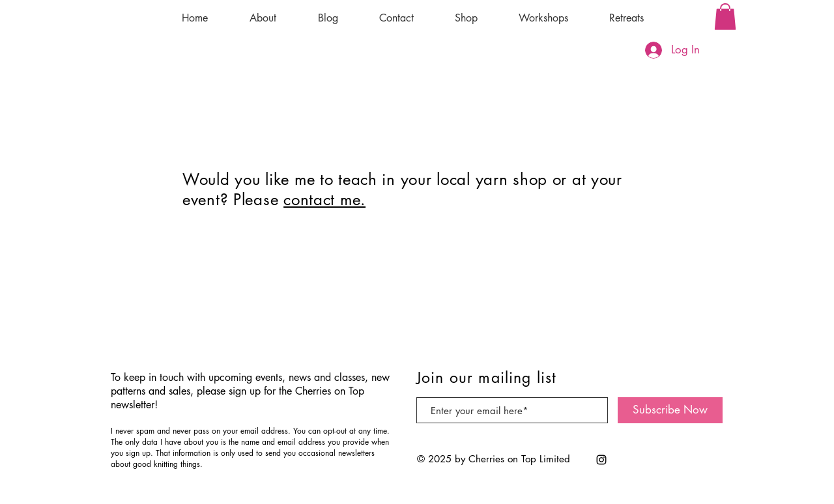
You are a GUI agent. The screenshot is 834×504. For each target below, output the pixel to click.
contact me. (324, 200)
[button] (725, 17)
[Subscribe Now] (670, 410)
